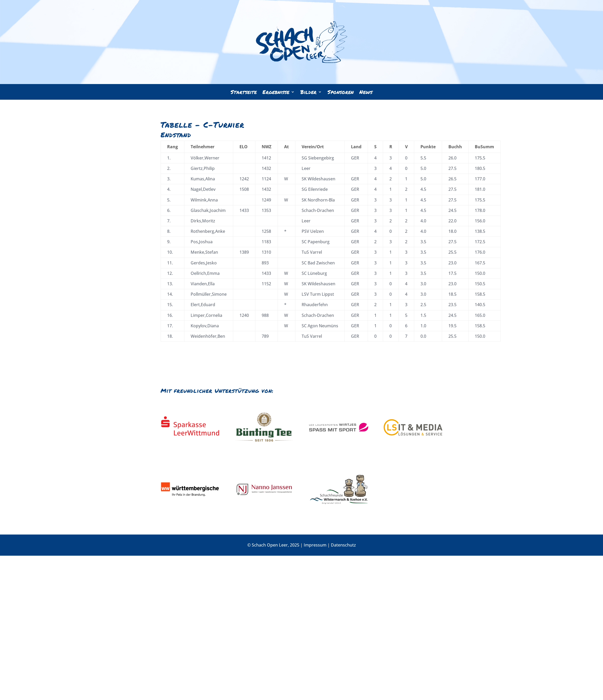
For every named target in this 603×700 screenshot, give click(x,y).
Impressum (315, 545)
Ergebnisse (276, 93)
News (366, 93)
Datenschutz (343, 545)
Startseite (244, 93)
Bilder (308, 93)
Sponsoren (341, 93)
